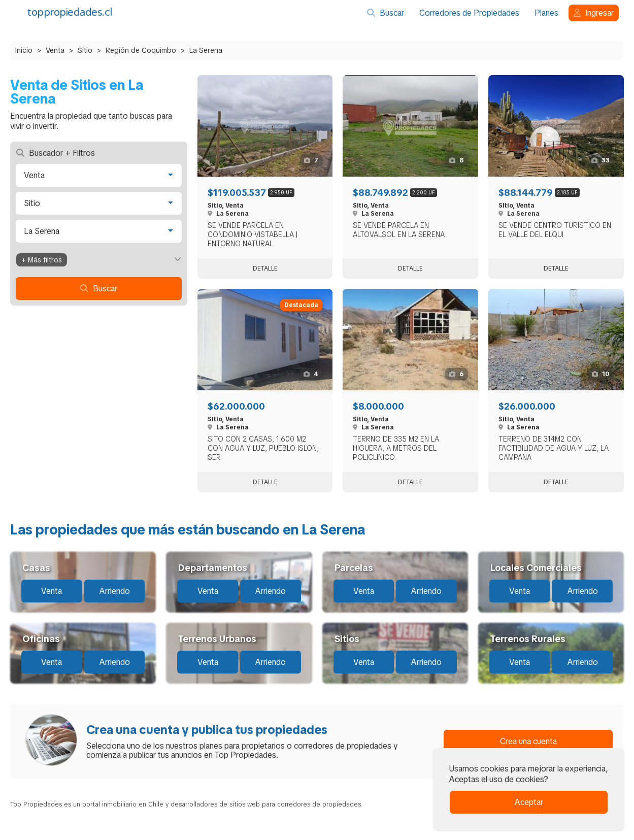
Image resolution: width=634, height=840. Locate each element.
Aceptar (529, 802)
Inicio (24, 50)
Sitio (85, 50)
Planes (546, 13)
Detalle (265, 268)
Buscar (386, 13)
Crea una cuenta (528, 741)
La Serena (206, 50)
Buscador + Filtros (56, 153)
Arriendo (114, 591)
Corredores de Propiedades (469, 13)
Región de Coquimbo (141, 50)
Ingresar (594, 13)
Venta (55, 50)
